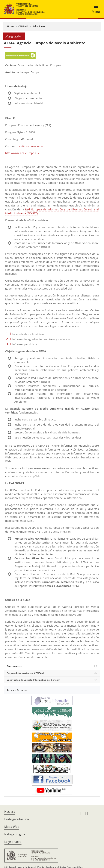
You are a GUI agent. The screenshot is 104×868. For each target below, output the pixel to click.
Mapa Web (12, 827)
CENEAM (23, 26)
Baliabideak (39, 26)
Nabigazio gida (15, 834)
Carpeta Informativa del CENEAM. (25, 673)
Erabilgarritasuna (17, 819)
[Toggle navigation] (95, 9)
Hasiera (10, 812)
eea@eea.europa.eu (30, 146)
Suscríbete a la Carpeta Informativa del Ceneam (33, 680)
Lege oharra (13, 842)
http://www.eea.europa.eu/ (22, 153)
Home (11, 26)
